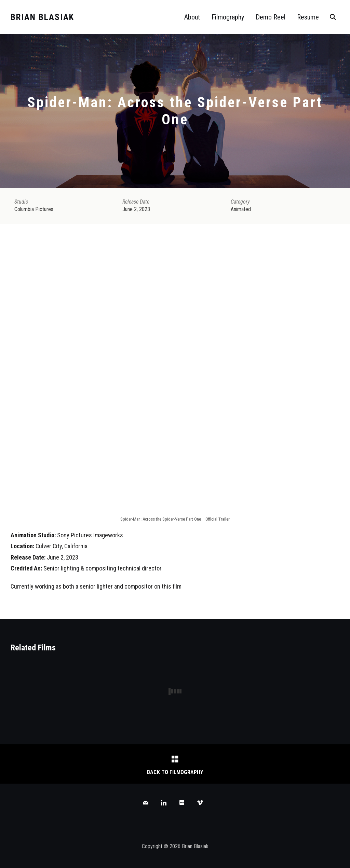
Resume (308, 17)
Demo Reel (271, 17)
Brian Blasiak (42, 17)
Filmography (228, 17)
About (192, 17)
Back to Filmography (175, 772)
